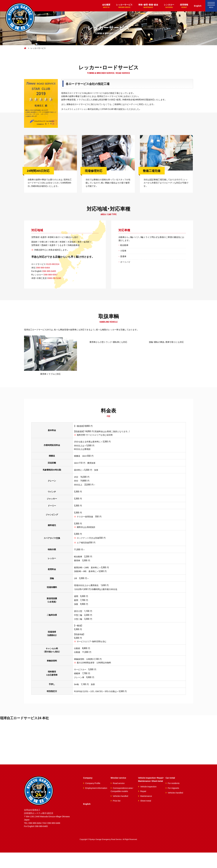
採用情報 (183, 6)
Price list (117, 816)
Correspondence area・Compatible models (122, 805)
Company (88, 793)
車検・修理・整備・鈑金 (146, 6)
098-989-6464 (44, 269)
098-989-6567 (52, 276)
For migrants (173, 803)
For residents (174, 799)
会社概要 (102, 6)
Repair (143, 807)
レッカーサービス (121, 6)
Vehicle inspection (148, 802)
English (197, 6)
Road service (119, 799)
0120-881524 (54, 266)
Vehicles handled (120, 811)
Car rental (170, 793)
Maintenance (146, 811)
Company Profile (93, 799)
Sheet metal (146, 816)
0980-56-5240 (56, 280)
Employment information (96, 803)
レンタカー (168, 6)
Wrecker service (118, 793)
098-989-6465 (50, 273)
